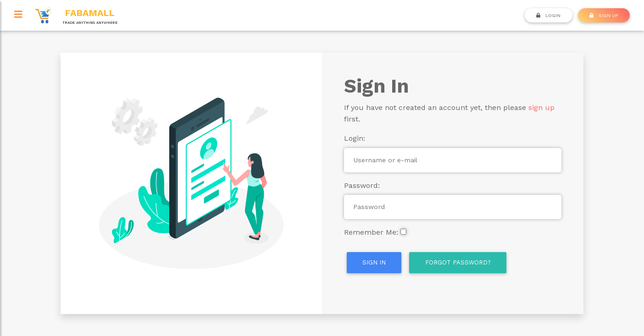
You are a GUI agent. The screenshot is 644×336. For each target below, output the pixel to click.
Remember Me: (371, 232)
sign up (541, 107)
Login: (355, 138)
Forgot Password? (458, 262)
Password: (362, 185)
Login (548, 15)
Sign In (374, 262)
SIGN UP (604, 15)
